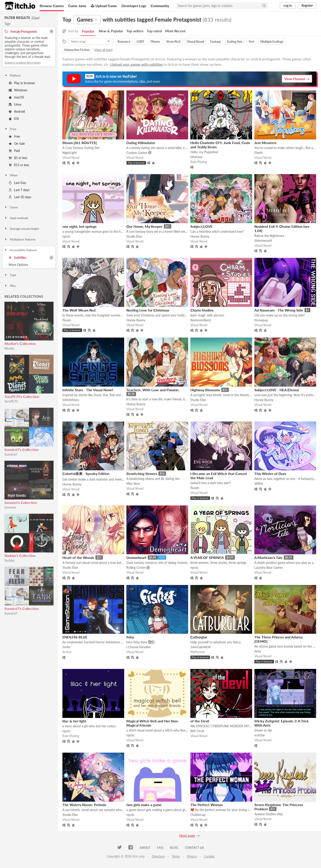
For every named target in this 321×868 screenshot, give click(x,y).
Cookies (209, 856)
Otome (155, 42)
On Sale (17, 144)
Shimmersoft (263, 241)
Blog (174, 848)
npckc (67, 236)
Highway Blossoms (205, 390)
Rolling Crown (136, 567)
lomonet (10, 507)
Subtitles (17, 258)
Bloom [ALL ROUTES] (80, 143)
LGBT (140, 42)
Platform (12, 75)
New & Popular (111, 31)
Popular (88, 31)
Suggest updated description (23, 63)
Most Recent (175, 31)
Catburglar (199, 637)
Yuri (251, 42)
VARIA (259, 484)
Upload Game (104, 6)
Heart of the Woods (78, 557)
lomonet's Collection (21, 502)
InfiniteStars (71, 400)
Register (307, 5)
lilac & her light (74, 721)
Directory (158, 856)
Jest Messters (265, 143)
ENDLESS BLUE (75, 637)
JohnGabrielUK (201, 647)
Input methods (16, 218)
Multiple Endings (272, 42)
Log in (288, 5)
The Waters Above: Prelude (84, 805)
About (145, 848)
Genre (11, 207)
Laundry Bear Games (269, 567)
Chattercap (198, 815)
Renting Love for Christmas (148, 310)
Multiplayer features (20, 239)
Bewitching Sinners (142, 474)
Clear (36, 18)
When (11, 175)
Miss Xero (133, 484)
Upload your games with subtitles (137, 64)
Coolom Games (137, 153)
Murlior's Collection (20, 343)
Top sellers (135, 31)
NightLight (70, 153)
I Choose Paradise (139, 647)
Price (10, 129)
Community (160, 6)
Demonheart (136, 557)
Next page (187, 835)
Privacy (192, 856)
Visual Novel (195, 42)
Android (17, 111)
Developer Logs (134, 6)
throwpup (261, 320)
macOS (16, 97)
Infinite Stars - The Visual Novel (88, 390)
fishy (130, 637)
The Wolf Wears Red (79, 310)
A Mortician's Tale (268, 557)
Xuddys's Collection (20, 555)
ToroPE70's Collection (22, 396)
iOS (14, 119)
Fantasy (215, 42)
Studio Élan (134, 236)
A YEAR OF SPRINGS (207, 557)
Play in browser (22, 83)
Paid (14, 151)
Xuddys (10, 560)
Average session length (22, 229)
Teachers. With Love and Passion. (153, 390)
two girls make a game (144, 805)
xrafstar (260, 735)
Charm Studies (202, 310)
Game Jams (77, 6)
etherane (196, 157)
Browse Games (52, 6)
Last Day (17, 183)
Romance (124, 42)
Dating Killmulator (141, 143)
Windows (18, 90)
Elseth (258, 153)
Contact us (194, 848)
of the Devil (200, 721)
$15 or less (19, 165)
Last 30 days (20, 197)
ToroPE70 (11, 401)
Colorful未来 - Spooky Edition (86, 474)
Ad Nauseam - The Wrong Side (279, 310)
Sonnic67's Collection (22, 449)
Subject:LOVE (201, 226)
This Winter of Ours (270, 474)
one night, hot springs (79, 226)
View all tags (103, 50)
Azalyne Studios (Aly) (269, 814)
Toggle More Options (29, 265)
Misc (10, 286)
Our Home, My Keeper (144, 226)
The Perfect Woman (207, 805)
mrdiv (66, 647)
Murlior (9, 348)
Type (10, 275)
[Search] (264, 6)
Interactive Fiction (77, 50)
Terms (176, 856)
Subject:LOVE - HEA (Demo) (277, 390)
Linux (15, 104)
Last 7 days (19, 190)
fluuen (67, 320)
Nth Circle (197, 731)
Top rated (154, 31)
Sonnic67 (11, 454)
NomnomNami (201, 320)
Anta (258, 651)
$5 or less (18, 158)
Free (14, 136)
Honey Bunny (200, 236)
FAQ (160, 848)
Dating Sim (235, 42)
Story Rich (173, 42)
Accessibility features (21, 250)
